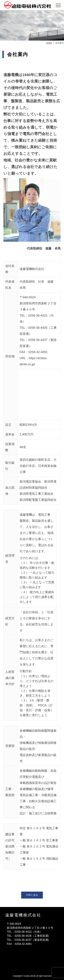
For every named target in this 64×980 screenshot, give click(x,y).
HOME (49, 43)
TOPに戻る (32, 895)
